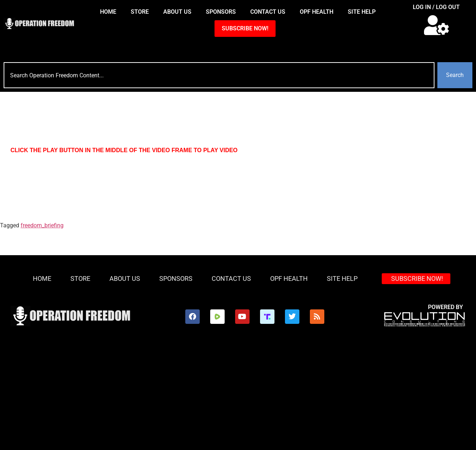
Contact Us (268, 12)
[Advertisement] (238, 396)
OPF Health (317, 12)
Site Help (362, 12)
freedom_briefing (42, 225)
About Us (177, 12)
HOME (108, 12)
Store (140, 12)
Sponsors (221, 12)
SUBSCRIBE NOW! (245, 28)
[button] (436, 25)
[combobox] (219, 75)
